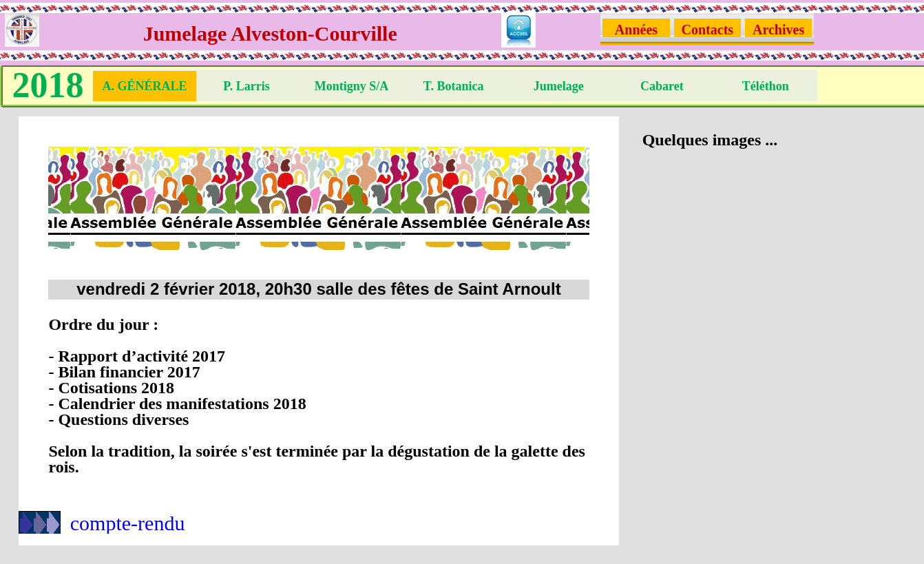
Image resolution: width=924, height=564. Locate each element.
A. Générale (144, 86)
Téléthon (766, 86)
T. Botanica (455, 86)
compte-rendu (128, 523)
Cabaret (662, 86)
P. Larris (248, 86)
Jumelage (559, 86)
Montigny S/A (352, 86)
